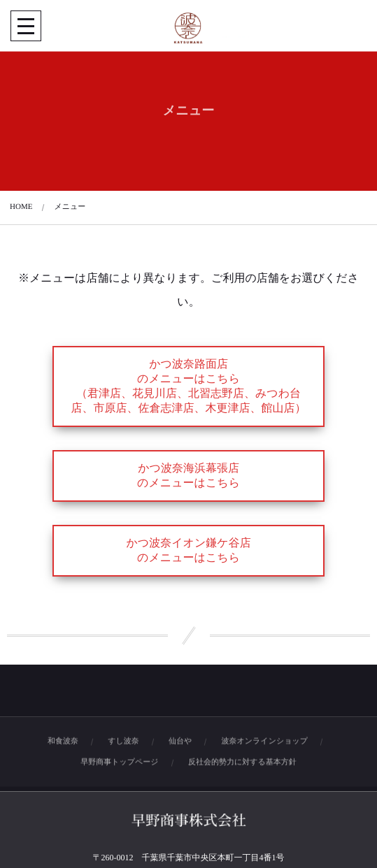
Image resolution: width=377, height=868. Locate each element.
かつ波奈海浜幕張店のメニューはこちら (188, 476)
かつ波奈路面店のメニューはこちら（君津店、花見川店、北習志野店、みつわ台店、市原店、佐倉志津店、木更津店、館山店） (189, 386)
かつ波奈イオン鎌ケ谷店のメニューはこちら (188, 551)
